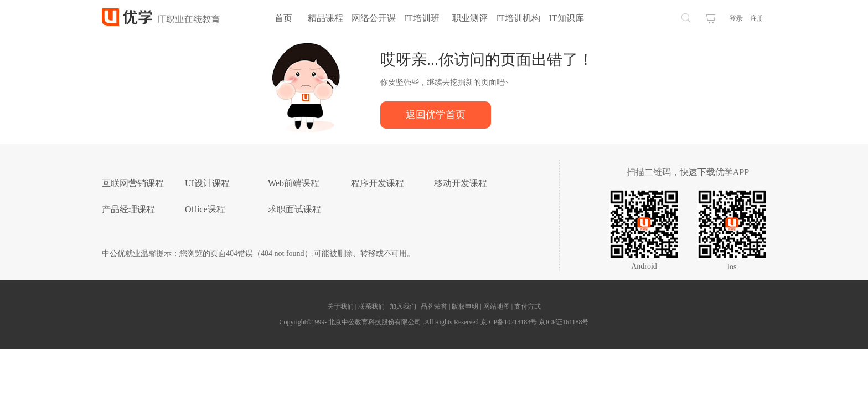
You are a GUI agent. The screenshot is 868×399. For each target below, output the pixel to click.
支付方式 (528, 306)
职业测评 (470, 18)
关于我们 (341, 306)
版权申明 (466, 306)
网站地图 (497, 306)
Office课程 (205, 209)
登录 (736, 18)
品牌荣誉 (434, 306)
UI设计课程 (207, 183)
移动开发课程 (461, 183)
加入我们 (404, 306)
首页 (283, 18)
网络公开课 (374, 18)
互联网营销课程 (133, 183)
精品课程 (325, 18)
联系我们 (372, 306)
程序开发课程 (378, 183)
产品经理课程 (128, 209)
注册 (757, 18)
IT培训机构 (518, 18)
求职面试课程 (294, 209)
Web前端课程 (294, 183)
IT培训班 (422, 18)
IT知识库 (566, 18)
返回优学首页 (436, 115)
